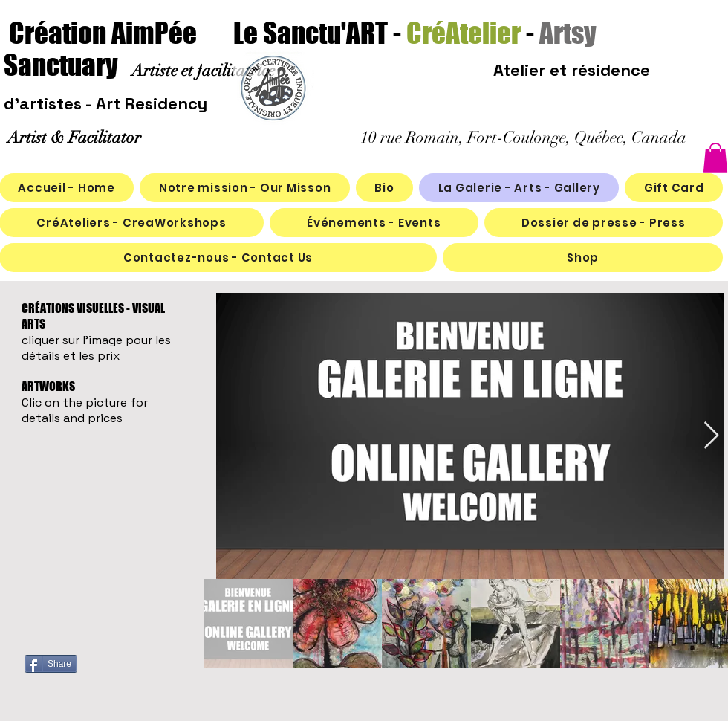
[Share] (51, 664)
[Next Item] (711, 436)
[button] (715, 158)
